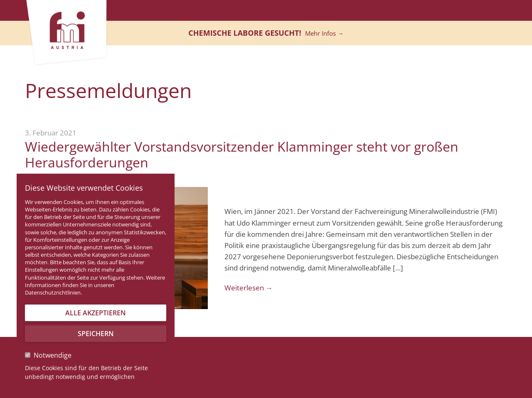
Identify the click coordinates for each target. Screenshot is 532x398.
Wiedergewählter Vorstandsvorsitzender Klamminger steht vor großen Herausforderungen (242, 154)
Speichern (96, 334)
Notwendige (48, 355)
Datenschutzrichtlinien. (53, 292)
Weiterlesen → (249, 288)
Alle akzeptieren (96, 313)
